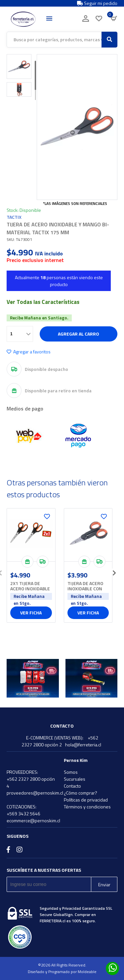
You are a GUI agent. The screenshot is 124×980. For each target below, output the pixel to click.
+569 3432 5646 (23, 814)
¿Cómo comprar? (81, 793)
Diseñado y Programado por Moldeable (62, 972)
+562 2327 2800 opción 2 (60, 741)
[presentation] (114, 571)
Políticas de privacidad (86, 800)
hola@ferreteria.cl (83, 745)
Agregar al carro (79, 334)
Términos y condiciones (87, 807)
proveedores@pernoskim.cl (35, 793)
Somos (71, 772)
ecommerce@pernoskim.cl (33, 820)
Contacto (72, 786)
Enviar (104, 884)
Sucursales (75, 779)
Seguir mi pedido (97, 3)
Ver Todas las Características (43, 302)
